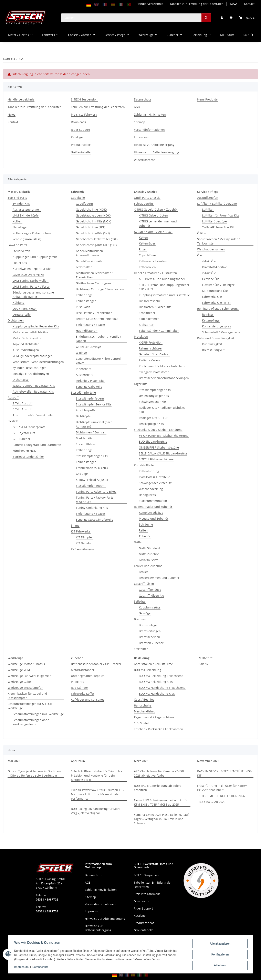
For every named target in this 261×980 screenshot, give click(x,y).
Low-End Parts (17, 245)
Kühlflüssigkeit (212, 344)
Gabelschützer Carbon (154, 354)
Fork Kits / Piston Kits (90, 381)
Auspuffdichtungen (26, 350)
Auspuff (13, 397)
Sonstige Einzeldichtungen (31, 374)
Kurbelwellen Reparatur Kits (32, 269)
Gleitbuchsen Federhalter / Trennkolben (94, 275)
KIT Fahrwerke (81, 531)
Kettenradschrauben (153, 261)
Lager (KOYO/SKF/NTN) (28, 275)
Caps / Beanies (144, 699)
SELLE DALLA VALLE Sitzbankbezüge (163, 453)
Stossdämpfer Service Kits (94, 404)
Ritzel (143, 249)
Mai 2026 (14, 761)
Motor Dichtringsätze (27, 338)
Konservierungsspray (217, 326)
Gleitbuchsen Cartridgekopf (95, 283)
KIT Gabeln (83, 543)
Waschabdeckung (151, 489)
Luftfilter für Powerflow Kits (221, 215)
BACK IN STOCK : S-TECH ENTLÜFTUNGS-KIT (225, 773)
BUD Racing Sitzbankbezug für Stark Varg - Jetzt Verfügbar (96, 811)
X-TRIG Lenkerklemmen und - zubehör (159, 223)
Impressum (22, 967)
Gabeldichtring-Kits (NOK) (93, 221)
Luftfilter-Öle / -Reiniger (218, 285)
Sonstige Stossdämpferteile (95, 520)
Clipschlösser (148, 255)
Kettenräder (147, 243)
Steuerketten (21, 251)
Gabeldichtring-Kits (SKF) (93, 233)
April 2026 (78, 761)
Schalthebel (147, 313)
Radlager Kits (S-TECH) (154, 418)
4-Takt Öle (209, 261)
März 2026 (141, 761)
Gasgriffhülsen (144, 584)
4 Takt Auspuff (22, 409)
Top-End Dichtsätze (26, 344)
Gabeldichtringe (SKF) (91, 227)
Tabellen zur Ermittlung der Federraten (197, 4)
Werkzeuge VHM (19, 670)
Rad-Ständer (80, 688)
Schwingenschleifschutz (155, 483)
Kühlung (18, 303)
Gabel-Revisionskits (89, 261)
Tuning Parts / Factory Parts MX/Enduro (95, 500)
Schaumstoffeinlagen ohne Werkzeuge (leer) (31, 722)
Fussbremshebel (150, 301)
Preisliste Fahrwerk (84, 114)
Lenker (143, 572)
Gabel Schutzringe (88, 347)
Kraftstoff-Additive (215, 267)
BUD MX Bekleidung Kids (156, 682)
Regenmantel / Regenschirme (154, 717)
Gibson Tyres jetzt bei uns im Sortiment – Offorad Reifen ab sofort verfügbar (35, 773)
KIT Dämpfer (84, 537)
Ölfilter (202, 233)
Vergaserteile (22, 314)
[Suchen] (131, 18)
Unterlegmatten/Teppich (88, 676)
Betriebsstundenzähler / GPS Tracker (96, 664)
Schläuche (146, 524)
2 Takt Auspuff (22, 403)
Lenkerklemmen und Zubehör (159, 578)
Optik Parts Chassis (147, 198)
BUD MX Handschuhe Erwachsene (162, 688)
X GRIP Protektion (151, 342)
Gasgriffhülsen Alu (152, 595)
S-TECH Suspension (84, 99)
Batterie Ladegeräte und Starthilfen (37, 445)
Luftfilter (208, 209)
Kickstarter (146, 325)
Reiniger (208, 314)
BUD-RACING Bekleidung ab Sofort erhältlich (157, 788)
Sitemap (140, 122)
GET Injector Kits (24, 433)
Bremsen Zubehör (151, 643)
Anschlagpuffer (86, 410)
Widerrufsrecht (144, 160)
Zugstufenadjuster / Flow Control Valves (98, 361)
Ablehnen (219, 965)
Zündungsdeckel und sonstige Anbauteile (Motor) (33, 295)
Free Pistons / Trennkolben (94, 313)
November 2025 (208, 761)
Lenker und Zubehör (148, 566)
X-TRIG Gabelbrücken (153, 215)
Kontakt (249, 4)
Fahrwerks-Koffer (83, 694)
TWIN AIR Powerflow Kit (218, 227)
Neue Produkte (207, 99)
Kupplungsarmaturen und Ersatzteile (164, 295)
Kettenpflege (211, 320)
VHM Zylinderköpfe (26, 215)
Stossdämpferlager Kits (92, 456)
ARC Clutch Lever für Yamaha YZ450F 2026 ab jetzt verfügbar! (159, 773)
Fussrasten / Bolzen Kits (155, 307)
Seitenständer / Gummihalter (159, 331)
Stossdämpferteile (83, 392)
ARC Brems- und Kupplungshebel (162, 279)
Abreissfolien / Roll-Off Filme (153, 664)
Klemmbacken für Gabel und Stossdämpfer (27, 696)
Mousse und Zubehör (154, 518)
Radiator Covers (150, 360)
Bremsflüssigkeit (213, 350)
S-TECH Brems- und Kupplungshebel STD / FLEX (164, 287)
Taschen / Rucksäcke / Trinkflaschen (159, 729)
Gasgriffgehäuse (150, 590)
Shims (75, 525)
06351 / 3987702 (47, 899)
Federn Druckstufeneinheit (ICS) (98, 319)
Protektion (141, 337)
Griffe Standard (149, 548)
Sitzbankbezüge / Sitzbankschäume (158, 430)
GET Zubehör (22, 439)
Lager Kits (141, 384)
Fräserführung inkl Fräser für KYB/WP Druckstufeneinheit (223, 788)
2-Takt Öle (209, 273)
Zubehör (145, 536)
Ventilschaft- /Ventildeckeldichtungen (38, 362)
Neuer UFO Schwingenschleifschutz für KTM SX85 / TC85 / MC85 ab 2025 (161, 802)
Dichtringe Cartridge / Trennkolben (100, 289)
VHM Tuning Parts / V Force (31, 286)
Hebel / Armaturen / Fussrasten (155, 273)
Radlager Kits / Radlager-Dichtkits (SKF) (162, 410)
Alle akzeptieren (219, 944)
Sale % (203, 664)
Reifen (143, 530)
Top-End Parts (17, 198)
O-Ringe (81, 353)
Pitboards (77, 682)
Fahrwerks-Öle (212, 297)
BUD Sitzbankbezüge (153, 441)
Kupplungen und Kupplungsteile (35, 257)
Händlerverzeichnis (150, 4)
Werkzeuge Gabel (20, 682)
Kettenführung (149, 471)
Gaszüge (145, 613)
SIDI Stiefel (141, 723)
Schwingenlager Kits (153, 402)
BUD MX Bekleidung (148, 670)
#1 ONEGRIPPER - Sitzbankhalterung (164, 436)
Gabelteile (78, 198)
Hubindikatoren (87, 331)
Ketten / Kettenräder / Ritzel (153, 232)
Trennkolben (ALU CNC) (92, 468)
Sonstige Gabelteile (89, 387)
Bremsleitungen (150, 631)
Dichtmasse (21, 380)
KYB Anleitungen (82, 549)
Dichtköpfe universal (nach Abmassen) (94, 424)
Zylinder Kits (21, 204)
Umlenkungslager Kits (154, 396)
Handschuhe (143, 705)
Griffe (138, 542)
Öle (200, 255)
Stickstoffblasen (87, 444)
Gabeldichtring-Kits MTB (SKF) (96, 245)
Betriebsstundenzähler (28, 457)
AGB (137, 107)
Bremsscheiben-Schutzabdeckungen (164, 378)
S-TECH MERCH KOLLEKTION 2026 (222, 796)
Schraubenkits (144, 204)
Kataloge (77, 137)
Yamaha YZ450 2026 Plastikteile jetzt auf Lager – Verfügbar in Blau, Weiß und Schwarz (161, 819)
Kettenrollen (147, 267)
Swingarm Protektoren (154, 372)
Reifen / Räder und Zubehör (153, 507)
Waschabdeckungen (211, 249)
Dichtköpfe (83, 416)
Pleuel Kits (20, 263)
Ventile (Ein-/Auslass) (27, 239)
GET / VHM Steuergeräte (29, 427)
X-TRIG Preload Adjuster (92, 480)
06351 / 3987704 (47, 911)
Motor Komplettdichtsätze (30, 332)
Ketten (143, 237)
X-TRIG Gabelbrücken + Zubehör (156, 209)
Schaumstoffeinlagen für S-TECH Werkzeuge (30, 706)
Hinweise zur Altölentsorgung (154, 145)
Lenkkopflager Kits (151, 424)
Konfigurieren (219, 955)
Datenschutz (41, 967)
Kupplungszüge (150, 607)
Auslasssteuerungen (27, 209)
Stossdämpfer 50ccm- (91, 486)
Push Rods (83, 307)
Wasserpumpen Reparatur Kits (34, 386)
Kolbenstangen (86, 301)
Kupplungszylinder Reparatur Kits (36, 326)
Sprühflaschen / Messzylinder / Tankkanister (218, 241)
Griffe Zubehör (149, 554)
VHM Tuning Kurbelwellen (30, 281)
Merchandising (144, 711)
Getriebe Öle (211, 279)
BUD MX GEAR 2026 (212, 802)
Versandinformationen (149, 130)
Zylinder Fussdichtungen (30, 368)
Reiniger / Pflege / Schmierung (218, 309)
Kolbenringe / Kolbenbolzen (32, 233)
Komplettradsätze (151, 513)
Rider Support (81, 130)
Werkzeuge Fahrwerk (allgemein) (30, 676)
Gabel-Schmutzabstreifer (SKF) (97, 239)
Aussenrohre (85, 375)
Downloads (79, 122)
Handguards (147, 495)
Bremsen (140, 619)
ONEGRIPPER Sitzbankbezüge (159, 447)
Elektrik (13, 421)
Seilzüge (140, 601)
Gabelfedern (84, 204)
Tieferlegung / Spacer (91, 325)
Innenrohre (84, 369)
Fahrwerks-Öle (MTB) (216, 303)
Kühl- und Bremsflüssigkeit (216, 338)
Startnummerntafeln (153, 501)
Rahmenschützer (150, 348)
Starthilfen (141, 649)
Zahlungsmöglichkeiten (150, 114)
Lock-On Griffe (149, 560)
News (234, 4)
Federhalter (84, 267)
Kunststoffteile (144, 465)
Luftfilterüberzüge (214, 221)
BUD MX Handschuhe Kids (157, 694)
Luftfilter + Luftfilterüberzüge (217, 204)
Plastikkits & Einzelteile (154, 477)
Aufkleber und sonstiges (88, 699)
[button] (222, 18)
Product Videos (81, 145)
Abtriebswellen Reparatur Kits (33, 391)
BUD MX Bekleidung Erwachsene (161, 676)
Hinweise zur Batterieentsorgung (156, 152)
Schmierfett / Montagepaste (221, 332)
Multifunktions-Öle (215, 291)
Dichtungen (16, 320)
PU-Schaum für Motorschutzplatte (162, 366)
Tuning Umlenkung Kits (92, 508)
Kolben (17, 221)
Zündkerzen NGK (24, 451)
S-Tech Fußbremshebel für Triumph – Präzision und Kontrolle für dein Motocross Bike (97, 775)
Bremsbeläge (148, 625)
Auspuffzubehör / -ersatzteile (33, 415)
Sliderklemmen (149, 319)
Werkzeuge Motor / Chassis (26, 664)
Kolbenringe (84, 295)
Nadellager (20, 227)
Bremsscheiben (149, 637)
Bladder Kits (84, 438)
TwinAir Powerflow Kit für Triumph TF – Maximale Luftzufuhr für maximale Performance (98, 794)
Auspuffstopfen (208, 198)
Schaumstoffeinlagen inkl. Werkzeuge (38, 714)
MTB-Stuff (206, 658)
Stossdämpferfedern (90, 398)
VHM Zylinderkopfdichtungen (33, 356)
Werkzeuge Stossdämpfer (25, 688)
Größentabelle (81, 152)
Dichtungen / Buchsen (91, 432)
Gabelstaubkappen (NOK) (93, 215)
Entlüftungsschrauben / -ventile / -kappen (99, 339)
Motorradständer (83, 670)
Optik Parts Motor (25, 309)
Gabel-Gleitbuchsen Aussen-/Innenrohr (89, 253)
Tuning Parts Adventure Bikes (96, 492)
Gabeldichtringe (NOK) (91, 209)
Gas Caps (82, 474)
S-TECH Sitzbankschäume (156, 459)
